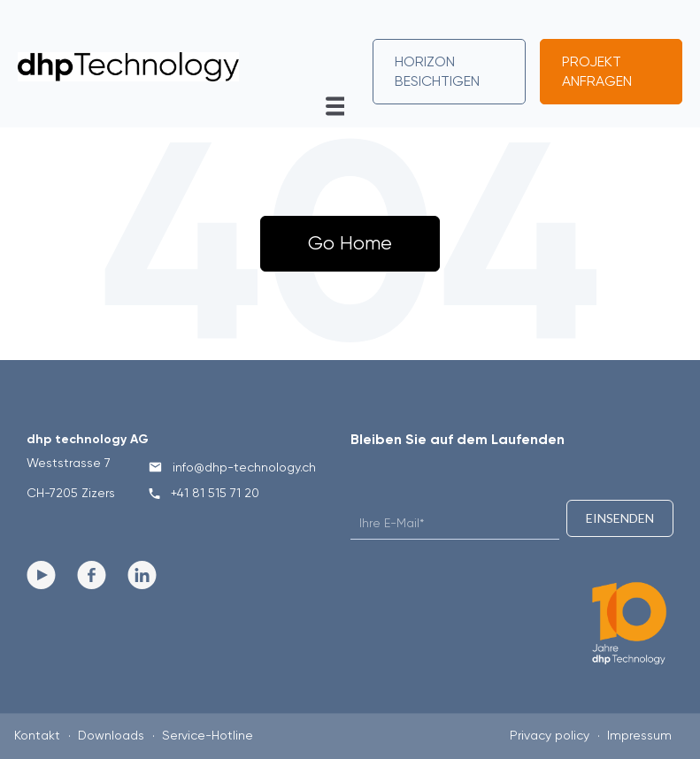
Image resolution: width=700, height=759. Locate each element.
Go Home (350, 243)
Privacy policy (550, 735)
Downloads (111, 735)
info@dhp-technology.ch (232, 467)
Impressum (639, 735)
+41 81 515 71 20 (204, 493)
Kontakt (37, 735)
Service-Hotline (208, 735)
